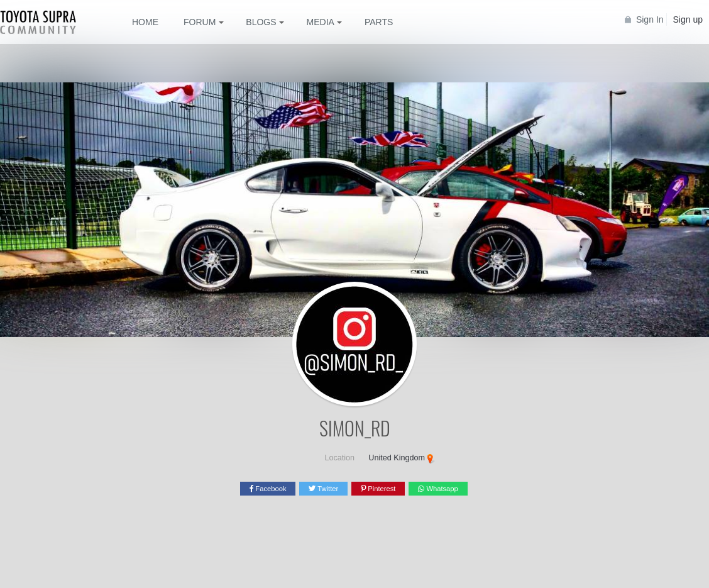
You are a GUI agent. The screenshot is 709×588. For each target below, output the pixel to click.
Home (145, 22)
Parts (379, 22)
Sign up (688, 19)
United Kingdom (397, 458)
